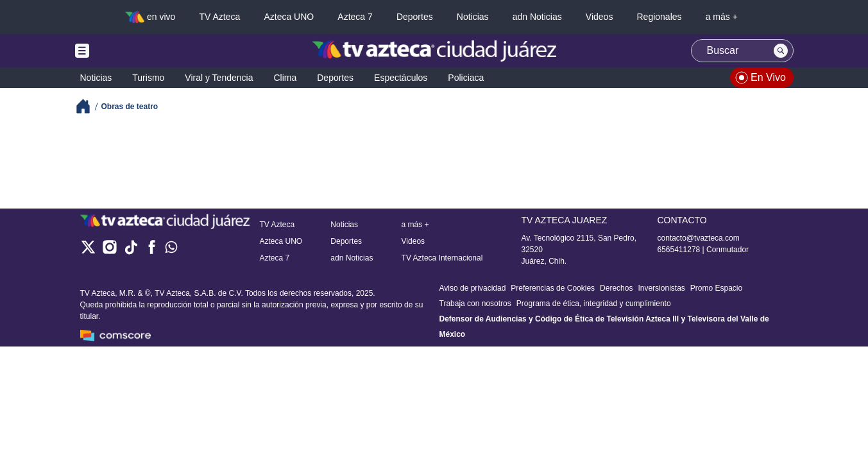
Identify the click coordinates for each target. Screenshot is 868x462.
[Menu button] (126, 51)
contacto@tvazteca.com (699, 238)
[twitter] (88, 251)
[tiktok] (131, 251)
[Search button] (781, 51)
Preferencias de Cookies (553, 288)
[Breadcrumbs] (88, 106)
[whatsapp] (171, 250)
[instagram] (109, 251)
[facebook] (152, 251)
